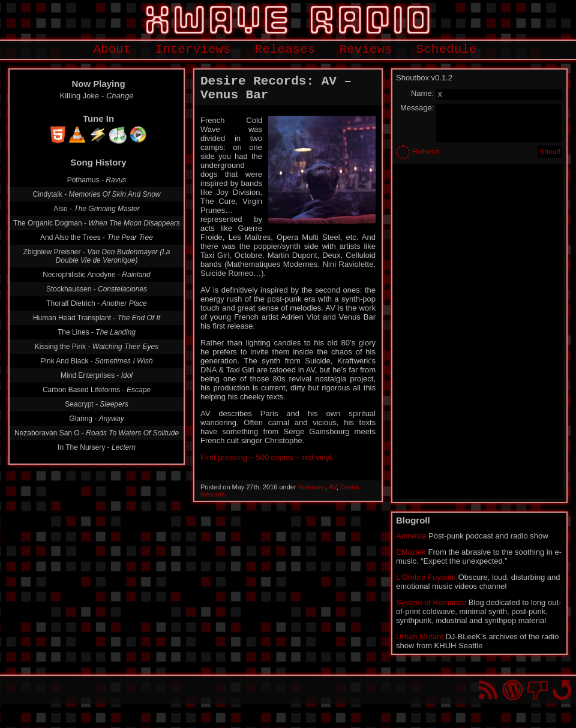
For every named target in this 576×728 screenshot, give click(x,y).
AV (333, 487)
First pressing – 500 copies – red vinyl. (267, 457)
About (112, 49)
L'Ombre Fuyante (426, 577)
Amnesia (411, 536)
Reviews (365, 49)
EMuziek (411, 552)
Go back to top (562, 690)
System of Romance (431, 602)
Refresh (426, 151)
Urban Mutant (420, 637)
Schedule (447, 49)
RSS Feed (488, 690)
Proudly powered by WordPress (513, 690)
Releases (285, 49)
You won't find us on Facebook (537, 690)
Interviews (193, 49)
